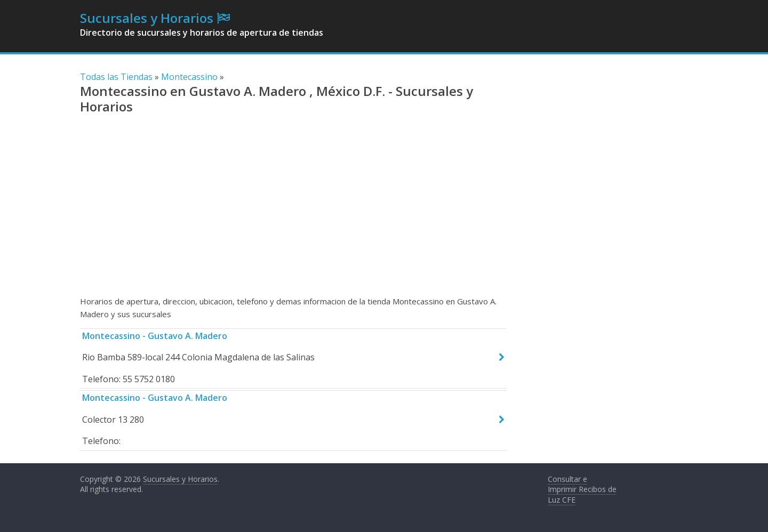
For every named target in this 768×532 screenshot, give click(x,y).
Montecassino (189, 77)
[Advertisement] (293, 209)
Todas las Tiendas (116, 77)
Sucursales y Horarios (147, 18)
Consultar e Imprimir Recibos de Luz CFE (582, 489)
